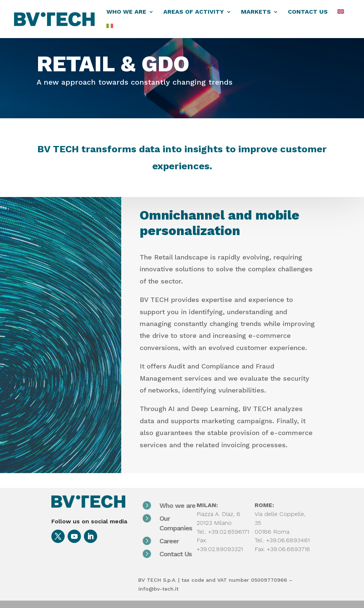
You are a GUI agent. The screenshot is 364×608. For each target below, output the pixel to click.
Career (176, 541)
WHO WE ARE (126, 12)
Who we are (184, 505)
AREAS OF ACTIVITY (194, 12)
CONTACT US (308, 12)
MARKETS (256, 12)
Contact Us (182, 554)
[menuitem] (341, 16)
